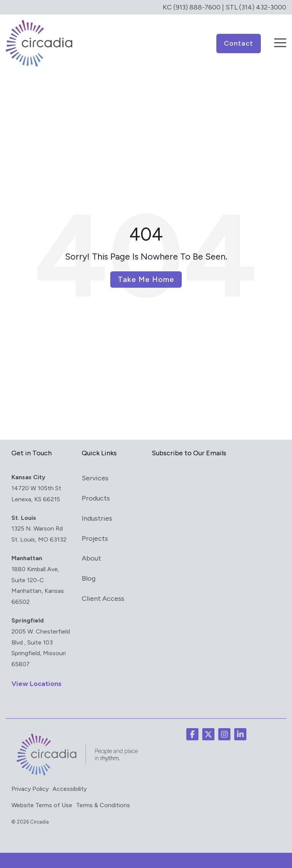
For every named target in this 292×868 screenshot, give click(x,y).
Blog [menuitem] (89, 578)
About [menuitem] (91, 558)
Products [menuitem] (96, 498)
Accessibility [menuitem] (70, 789)
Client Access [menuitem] (103, 599)
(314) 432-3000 (263, 7)
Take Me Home (146, 279)
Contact (239, 43)
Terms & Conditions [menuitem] (103, 805)
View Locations (36, 684)
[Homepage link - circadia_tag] (76, 775)
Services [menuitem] (95, 478)
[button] (280, 38)
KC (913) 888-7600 (192, 7)
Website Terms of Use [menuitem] (42, 805)
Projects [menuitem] (95, 539)
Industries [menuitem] (97, 518)
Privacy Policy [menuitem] (30, 789)
